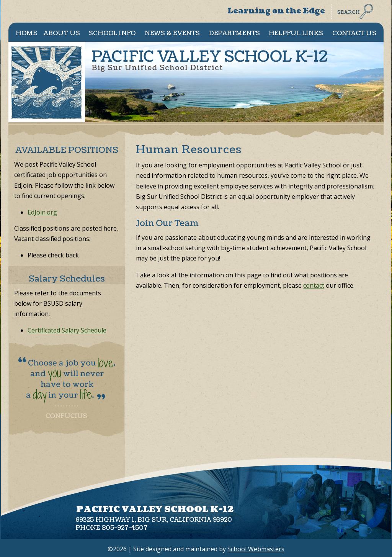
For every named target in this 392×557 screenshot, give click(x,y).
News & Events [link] (172, 34)
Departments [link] (234, 34)
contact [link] (314, 285)
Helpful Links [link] (296, 34)
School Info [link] (112, 34)
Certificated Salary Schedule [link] (67, 330)
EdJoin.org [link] (42, 212)
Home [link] (26, 34)
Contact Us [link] (354, 34)
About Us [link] (62, 34)
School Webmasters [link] (256, 549)
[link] (353, 17)
